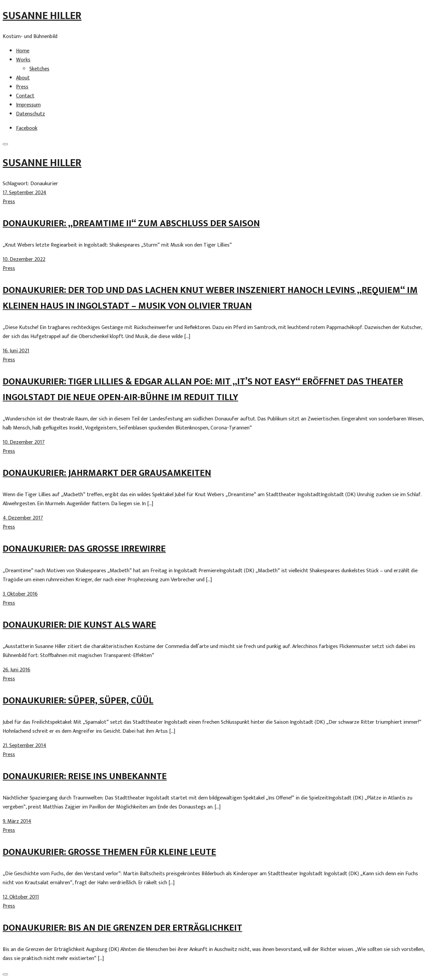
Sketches (39, 69)
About (23, 78)
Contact (25, 96)
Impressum (28, 105)
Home (23, 51)
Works (23, 60)
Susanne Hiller (42, 16)
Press (22, 87)
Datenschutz (31, 114)
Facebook (27, 128)
